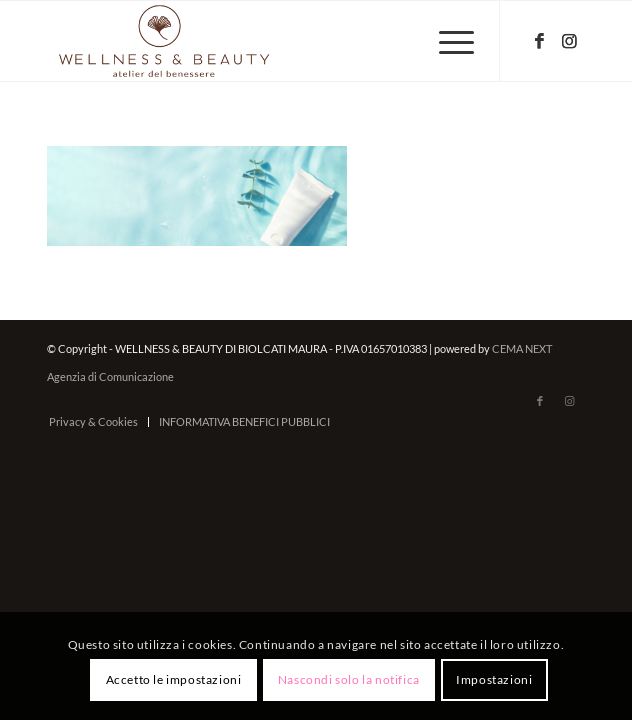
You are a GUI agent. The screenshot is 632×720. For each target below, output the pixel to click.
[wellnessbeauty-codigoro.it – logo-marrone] (262, 41)
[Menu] (446, 41)
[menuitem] (446, 41)
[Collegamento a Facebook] (540, 41)
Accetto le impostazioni (174, 679)
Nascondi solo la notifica (349, 679)
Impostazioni (494, 679)
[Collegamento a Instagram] (570, 41)
